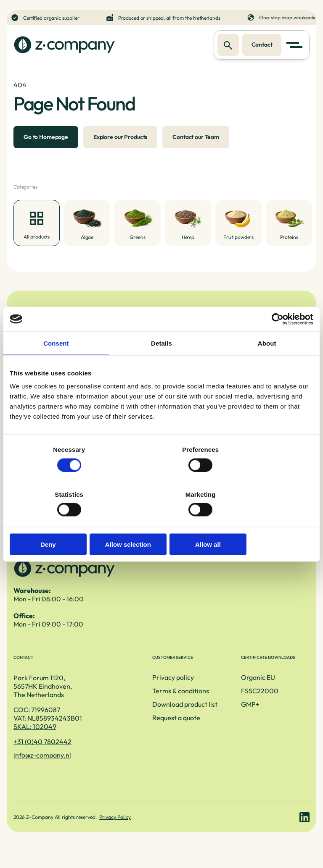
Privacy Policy (116, 833)
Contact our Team (196, 142)
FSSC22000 (243, 702)
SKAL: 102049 (35, 737)
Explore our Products (120, 142)
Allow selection (161, 522)
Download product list (152, 716)
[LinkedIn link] (304, 833)
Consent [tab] (56, 366)
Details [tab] (161, 366)
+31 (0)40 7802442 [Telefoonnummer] (42, 753)
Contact (261, 45)
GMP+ (233, 716)
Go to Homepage (46, 142)
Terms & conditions (147, 702)
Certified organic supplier (53, 18)
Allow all (264, 522)
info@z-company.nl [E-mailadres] (42, 766)
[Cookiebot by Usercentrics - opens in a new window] (277, 341)
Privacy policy (140, 689)
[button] (296, 45)
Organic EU (241, 689)
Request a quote (143, 729)
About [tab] (267, 366)
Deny (59, 522)
